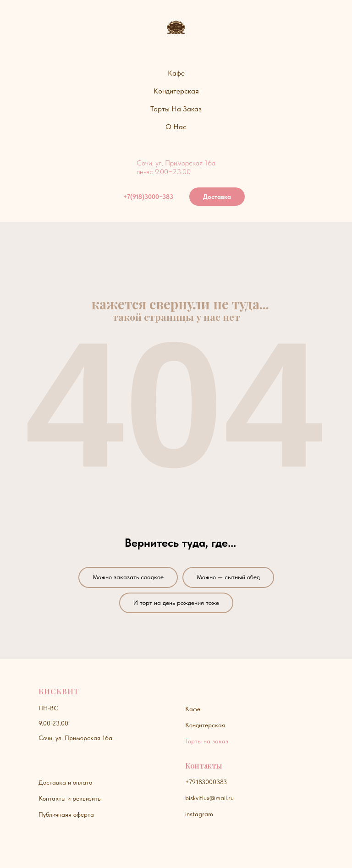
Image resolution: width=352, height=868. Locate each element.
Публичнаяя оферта (66, 814)
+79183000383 (206, 782)
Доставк (50, 782)
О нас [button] (176, 127)
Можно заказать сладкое (128, 577)
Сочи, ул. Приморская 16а (75, 738)
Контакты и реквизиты (70, 798)
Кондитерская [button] (176, 91)
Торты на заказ (207, 741)
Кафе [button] (176, 73)
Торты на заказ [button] (176, 109)
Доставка (217, 197)
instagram (199, 814)
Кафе (193, 709)
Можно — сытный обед (228, 577)
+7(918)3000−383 (148, 197)
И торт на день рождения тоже (176, 603)
